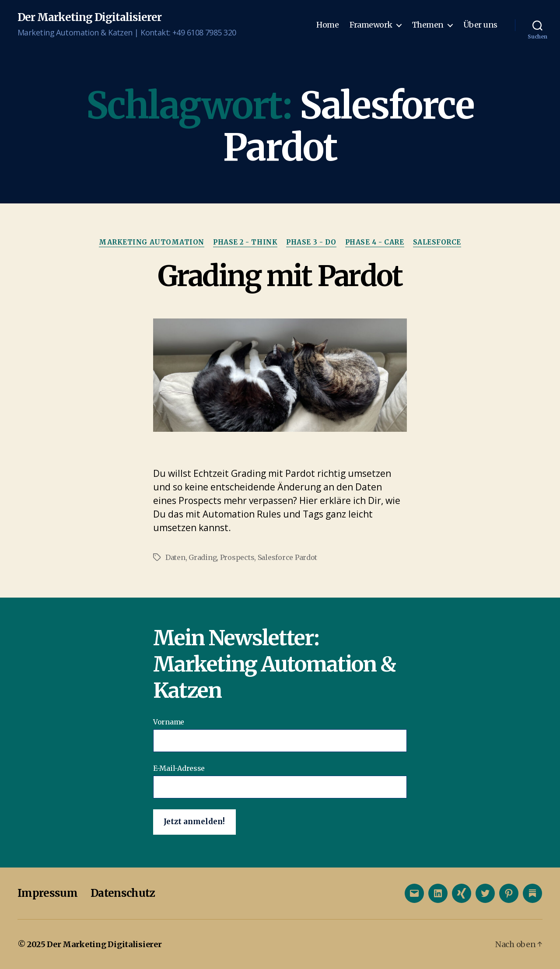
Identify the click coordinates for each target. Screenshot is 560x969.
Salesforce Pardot (287, 557)
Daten (175, 557)
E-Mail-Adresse (280, 781)
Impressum (47, 893)
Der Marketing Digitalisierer (89, 17)
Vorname (280, 735)
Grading (203, 557)
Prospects (237, 557)
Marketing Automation (152, 242)
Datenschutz (123, 893)
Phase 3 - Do (311, 242)
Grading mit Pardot (280, 276)
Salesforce (437, 242)
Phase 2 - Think (245, 242)
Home (327, 25)
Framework (371, 25)
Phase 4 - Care (375, 242)
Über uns (480, 25)
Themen (428, 25)
